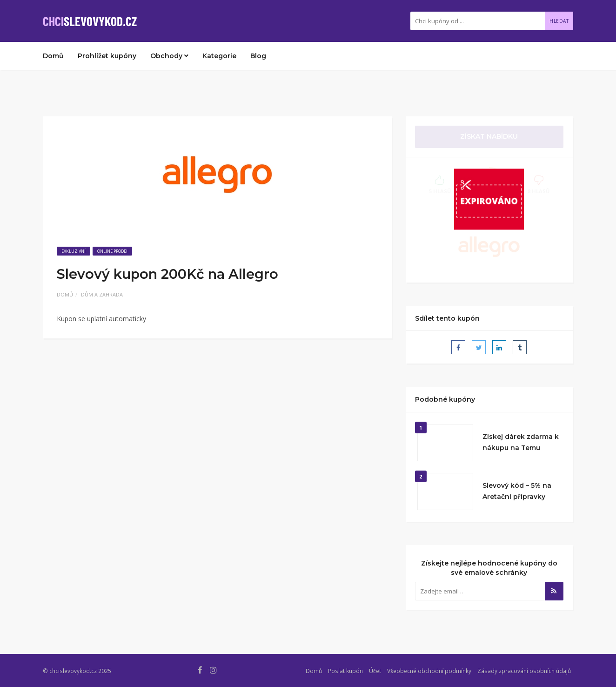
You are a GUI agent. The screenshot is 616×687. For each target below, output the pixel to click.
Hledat (559, 21)
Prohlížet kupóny (107, 56)
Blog (258, 56)
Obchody (169, 56)
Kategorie (219, 56)
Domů (53, 56)
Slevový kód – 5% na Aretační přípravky (517, 491)
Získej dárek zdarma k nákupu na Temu (521, 442)
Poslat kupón (345, 671)
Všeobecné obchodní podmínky (429, 671)
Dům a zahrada (102, 294)
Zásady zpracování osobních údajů (524, 671)
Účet (375, 671)
